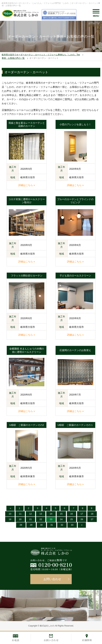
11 (20, 514)
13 (41, 514)
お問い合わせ (52, 579)
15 (61, 514)
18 (92, 514)
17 (82, 514)
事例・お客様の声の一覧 (13, 58)
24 (61, 519)
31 (52, 525)
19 (10, 519)
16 (72, 514)
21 (30, 519)
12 (30, 514)
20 (20, 519)
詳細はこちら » (27, 185)
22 (41, 519)
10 (10, 514)
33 (72, 525)
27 (92, 519)
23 (51, 519)
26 (82, 519)
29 (31, 525)
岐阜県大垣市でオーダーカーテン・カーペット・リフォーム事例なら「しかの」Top (41, 55)
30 (41, 525)
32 (62, 525)
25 (72, 519)
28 (21, 525)
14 (51, 514)
